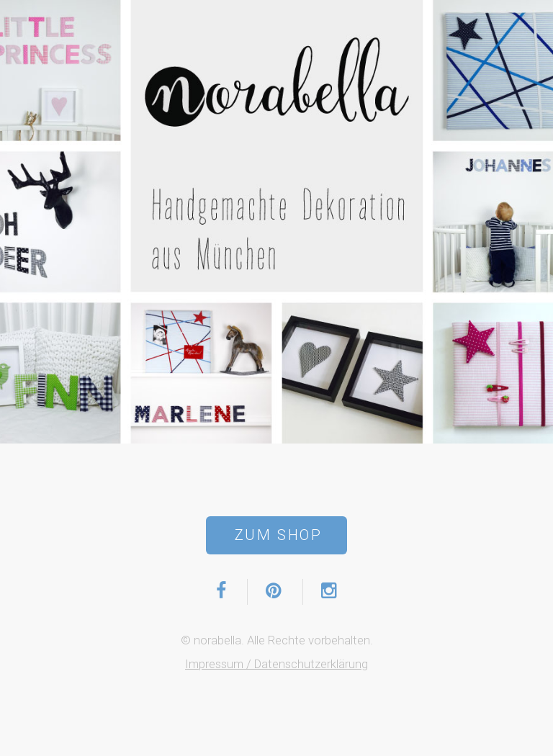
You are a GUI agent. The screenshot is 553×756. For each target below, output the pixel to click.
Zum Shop (278, 535)
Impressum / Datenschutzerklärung (276, 664)
